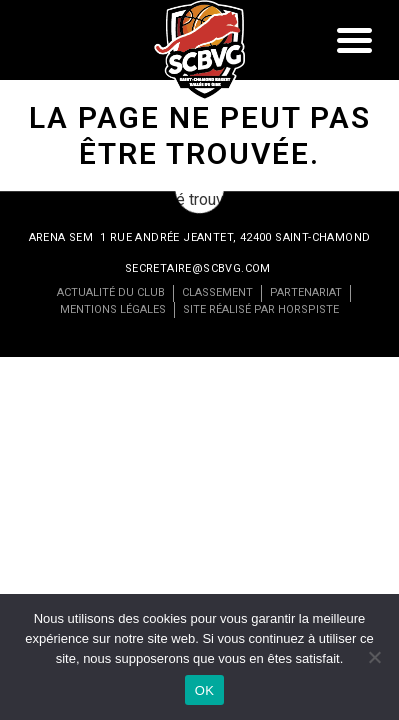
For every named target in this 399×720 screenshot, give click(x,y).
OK (204, 690)
